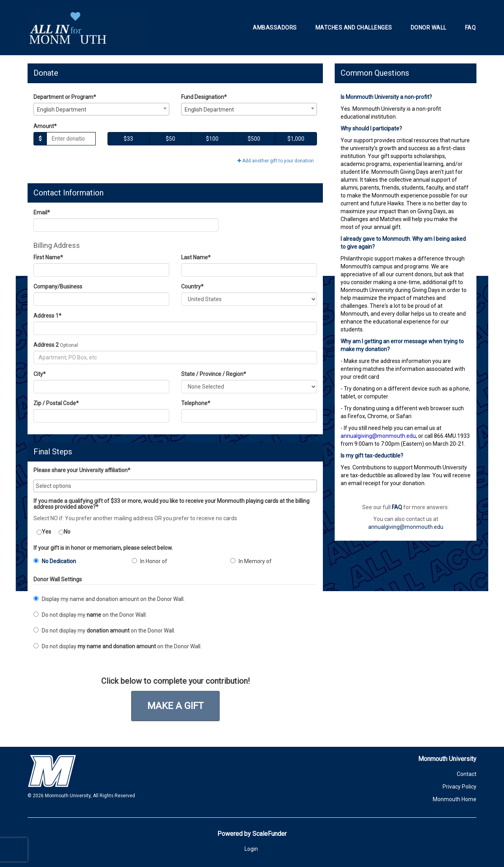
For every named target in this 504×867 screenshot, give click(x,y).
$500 (254, 139)
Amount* (45, 126)
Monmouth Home (455, 799)
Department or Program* (65, 97)
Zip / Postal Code (56, 403)
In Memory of (251, 561)
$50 (170, 139)
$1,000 (296, 139)
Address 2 (46, 345)
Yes (44, 532)
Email (42, 212)
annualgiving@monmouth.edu (406, 527)
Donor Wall (429, 28)
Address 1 (47, 316)
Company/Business (58, 287)
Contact (467, 774)
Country (192, 287)
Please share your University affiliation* (82, 470)
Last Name (196, 257)
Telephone (196, 403)
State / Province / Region (214, 374)
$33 (128, 139)
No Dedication (55, 561)
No (65, 532)
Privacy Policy (460, 787)
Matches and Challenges (354, 28)
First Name (48, 257)
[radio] (77, 563)
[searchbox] (175, 486)
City (40, 374)
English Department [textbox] (62, 110)
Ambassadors (275, 28)
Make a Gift (175, 706)
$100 (212, 139)
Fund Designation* (204, 97)
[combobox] (101, 109)
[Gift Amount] (71, 139)
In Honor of (150, 561)
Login (251, 849)
